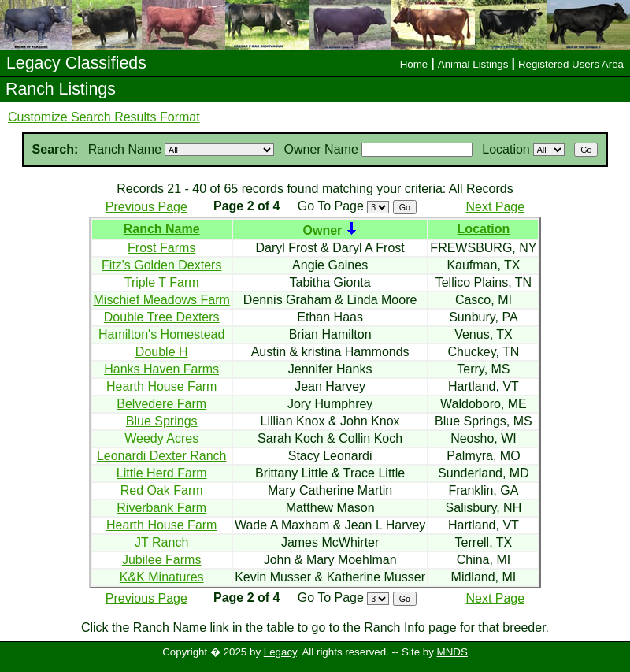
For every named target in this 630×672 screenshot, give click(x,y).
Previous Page (146, 207)
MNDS (452, 652)
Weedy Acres (161, 438)
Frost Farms (161, 248)
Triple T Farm (162, 282)
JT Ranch (161, 542)
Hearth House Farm (162, 386)
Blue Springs (162, 421)
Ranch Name (162, 229)
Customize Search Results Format (104, 117)
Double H (162, 352)
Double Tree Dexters (162, 317)
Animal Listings (473, 64)
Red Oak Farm (162, 490)
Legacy (280, 652)
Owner (322, 230)
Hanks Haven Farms (161, 369)
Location (484, 229)
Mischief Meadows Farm (162, 300)
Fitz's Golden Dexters (161, 265)
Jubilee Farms (161, 560)
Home (414, 64)
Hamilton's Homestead (161, 334)
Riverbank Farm (161, 508)
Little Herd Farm (162, 473)
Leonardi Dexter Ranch (162, 456)
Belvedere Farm (161, 404)
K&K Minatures (162, 577)
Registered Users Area (571, 64)
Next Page (495, 207)
